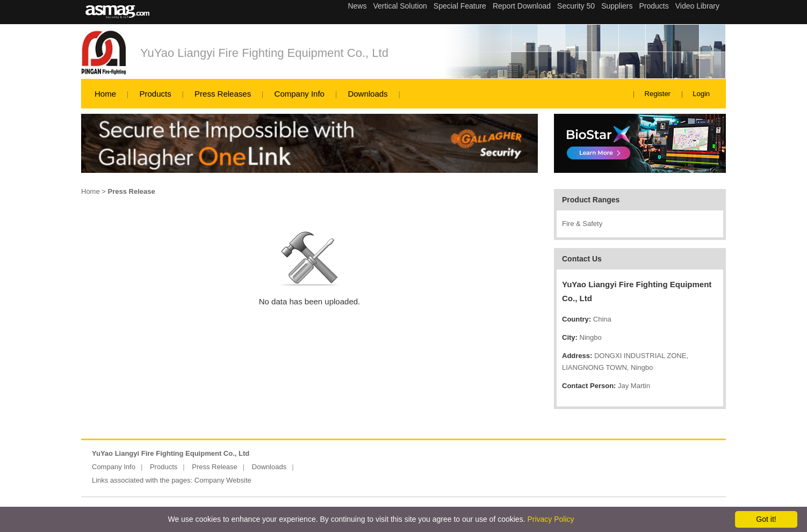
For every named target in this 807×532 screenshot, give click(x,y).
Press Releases (223, 94)
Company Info (300, 94)
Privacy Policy (550, 519)
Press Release (215, 467)
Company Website (223, 480)
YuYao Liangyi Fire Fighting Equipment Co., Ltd (264, 53)
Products (155, 94)
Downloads (368, 94)
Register (658, 94)
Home (105, 94)
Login (701, 94)
